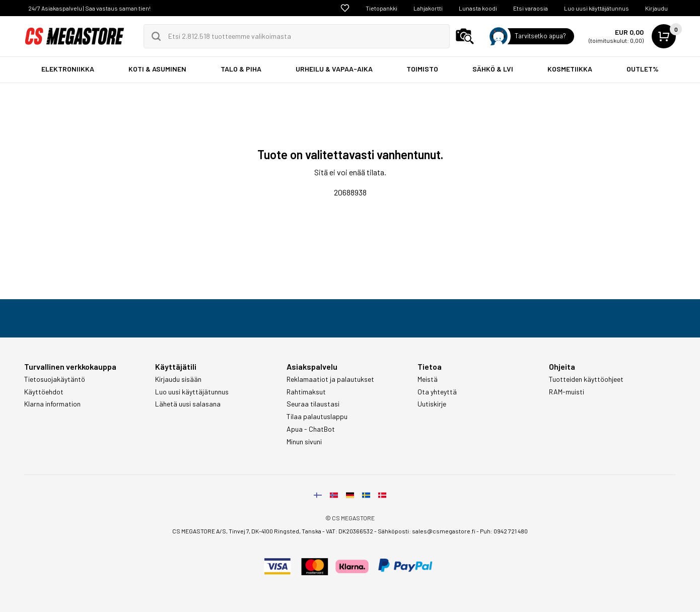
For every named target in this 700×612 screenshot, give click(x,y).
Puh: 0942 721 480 (504, 531)
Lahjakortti (428, 8)
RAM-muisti (567, 392)
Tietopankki (381, 8)
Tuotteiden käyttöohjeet (586, 379)
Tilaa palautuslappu (317, 417)
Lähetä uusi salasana (188, 404)
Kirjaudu (656, 8)
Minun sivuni (304, 442)
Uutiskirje (432, 404)
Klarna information (52, 404)
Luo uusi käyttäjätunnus (597, 8)
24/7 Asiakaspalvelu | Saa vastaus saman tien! (89, 8)
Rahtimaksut (306, 392)
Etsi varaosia (531, 8)
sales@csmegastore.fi (444, 531)
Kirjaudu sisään (178, 379)
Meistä (428, 379)
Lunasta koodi (478, 8)
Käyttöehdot (44, 392)
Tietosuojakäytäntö (55, 379)
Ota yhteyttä (437, 392)
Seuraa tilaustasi (313, 404)
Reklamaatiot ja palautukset (330, 379)
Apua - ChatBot (311, 429)
